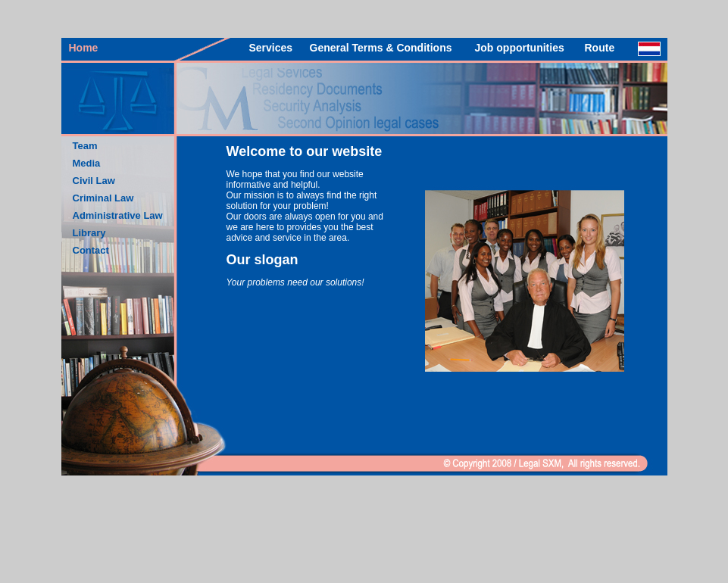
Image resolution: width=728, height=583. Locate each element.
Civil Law (94, 181)
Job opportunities (520, 48)
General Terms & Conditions (381, 48)
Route (600, 48)
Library (89, 233)
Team (85, 146)
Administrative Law (118, 215)
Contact (91, 250)
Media (87, 163)
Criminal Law (103, 198)
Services (271, 48)
